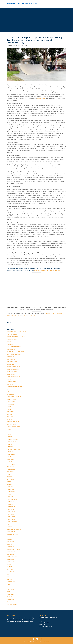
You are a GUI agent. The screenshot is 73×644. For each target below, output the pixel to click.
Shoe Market (11, 542)
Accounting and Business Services (17, 332)
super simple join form (30, 315)
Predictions (10, 494)
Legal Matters (11, 454)
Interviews (10, 447)
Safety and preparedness (14, 529)
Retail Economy (12, 512)
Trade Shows (11, 589)
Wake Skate (11, 594)
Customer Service (12, 374)
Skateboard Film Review (14, 549)
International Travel (13, 442)
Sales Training (11, 532)
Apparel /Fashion (12, 334)
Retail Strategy (11, 519)
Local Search (11, 459)
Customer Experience (13, 369)
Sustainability (11, 582)
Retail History (11, 514)
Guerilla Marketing (12, 424)
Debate (9, 379)
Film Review (11, 404)
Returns (9, 524)
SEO (8, 537)
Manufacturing (11, 467)
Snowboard (10, 554)
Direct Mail (10, 384)
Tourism (9, 587)
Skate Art (10, 544)
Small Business (11, 552)
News (9, 474)
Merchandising (11, 472)
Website (10, 602)
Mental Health (11, 469)
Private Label (11, 497)
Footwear (10, 409)
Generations (11, 412)
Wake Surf (10, 597)
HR (8, 432)
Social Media (11, 562)
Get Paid (10, 414)
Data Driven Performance (14, 377)
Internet (9, 444)
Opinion (9, 482)
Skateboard (24, 45)
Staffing (9, 564)
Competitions (11, 359)
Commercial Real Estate (14, 354)
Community (10, 357)
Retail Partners (11, 517)
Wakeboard (10, 599)
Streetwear (10, 572)
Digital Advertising (12, 382)
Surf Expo (10, 579)
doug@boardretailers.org (46, 627)
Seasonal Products (12, 534)
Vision (9, 592)
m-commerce (11, 464)
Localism (10, 462)
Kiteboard (10, 452)
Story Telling (11, 569)
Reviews (10, 527)
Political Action (11, 492)
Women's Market (12, 604)
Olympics (10, 477)
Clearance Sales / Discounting (16, 352)
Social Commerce (12, 557)
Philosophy (10, 487)
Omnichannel (11, 479)
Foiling (9, 407)
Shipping (10, 539)
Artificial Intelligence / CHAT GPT (16, 337)
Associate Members (13, 339)
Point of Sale (11, 489)
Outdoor (10, 484)
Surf (8, 577)
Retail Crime (11, 509)
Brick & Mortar (11, 349)
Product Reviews (12, 499)
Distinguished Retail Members (15, 387)
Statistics (10, 567)
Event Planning (11, 402)
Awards (9, 342)
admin (11, 45)
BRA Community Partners (14, 347)
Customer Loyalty (12, 372)
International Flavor (13, 439)
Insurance (10, 437)
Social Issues (11, 559)
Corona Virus (11, 364)
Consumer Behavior (13, 362)
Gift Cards (10, 417)
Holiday (9, 429)
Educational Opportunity (14, 397)
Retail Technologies (13, 522)
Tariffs (9, 584)
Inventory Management (14, 449)
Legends (10, 457)
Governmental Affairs (13, 422)
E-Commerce (11, 394)
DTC (8, 392)
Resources (10, 504)
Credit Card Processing (14, 367)
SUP (8, 574)
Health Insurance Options (14, 427)
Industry (9, 434)
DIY (8, 389)
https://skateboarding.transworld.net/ (48, 270)
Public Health (11, 502)
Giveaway (10, 419)
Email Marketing (12, 399)
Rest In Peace (11, 507)
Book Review (11, 344)
